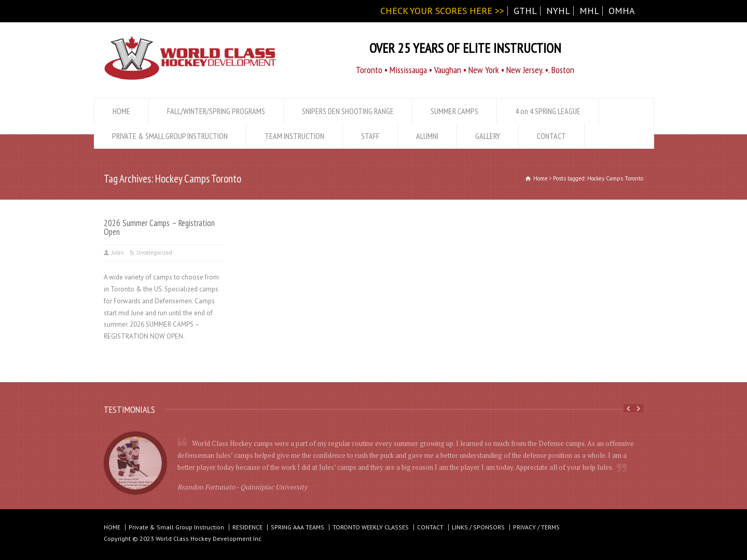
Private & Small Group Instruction (176, 527)
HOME (121, 111)
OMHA (622, 11)
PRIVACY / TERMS (536, 527)
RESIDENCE (247, 527)
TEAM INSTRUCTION (294, 136)
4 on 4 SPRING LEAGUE (548, 111)
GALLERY (488, 136)
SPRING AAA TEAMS (298, 527)
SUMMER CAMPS (454, 111)
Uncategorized (154, 253)
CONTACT (551, 136)
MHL (589, 11)
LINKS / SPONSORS (478, 527)
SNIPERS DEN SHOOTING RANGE (348, 111)
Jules (117, 253)
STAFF (370, 136)
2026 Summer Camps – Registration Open (159, 227)
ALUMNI (427, 136)
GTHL (525, 11)
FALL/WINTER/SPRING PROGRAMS (216, 111)
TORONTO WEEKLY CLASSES (371, 527)
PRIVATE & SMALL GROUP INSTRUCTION (170, 136)
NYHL (558, 11)
